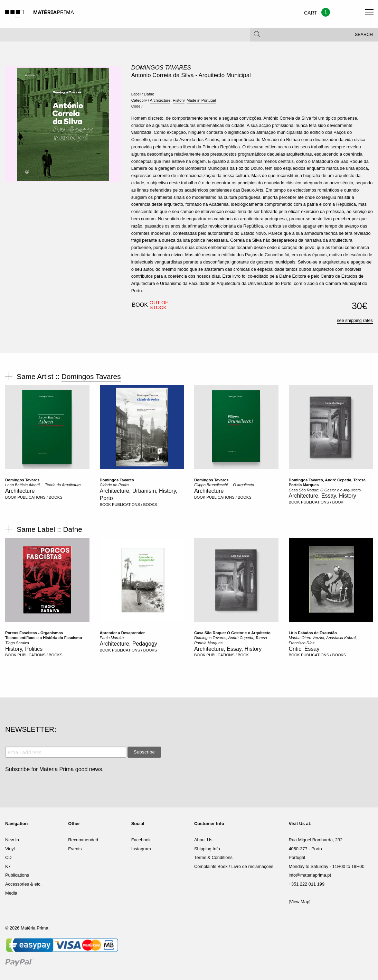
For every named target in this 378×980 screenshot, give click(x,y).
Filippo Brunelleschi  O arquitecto (224, 485)
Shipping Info (207, 849)
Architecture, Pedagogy (129, 644)
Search (364, 35)
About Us (203, 840)
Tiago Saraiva (17, 643)
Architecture (160, 100)
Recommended (83, 840)
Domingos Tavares (161, 68)
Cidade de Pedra (114, 485)
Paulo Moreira (112, 638)
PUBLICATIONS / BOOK (322, 502)
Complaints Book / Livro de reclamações (234, 866)
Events (75, 849)
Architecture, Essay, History (323, 496)
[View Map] (300, 902)
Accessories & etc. (23, 884)
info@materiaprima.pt (310, 875)
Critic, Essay (304, 649)
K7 (8, 866)
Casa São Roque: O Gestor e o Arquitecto (325, 490)
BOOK (11, 497)
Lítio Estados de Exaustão (313, 633)
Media (11, 893)
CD (8, 857)
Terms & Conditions (213, 857)
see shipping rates (355, 320)
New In (12, 840)
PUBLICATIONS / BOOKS (40, 497)
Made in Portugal (201, 100)
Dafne (149, 94)
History (179, 100)
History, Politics (24, 649)
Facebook (141, 840)
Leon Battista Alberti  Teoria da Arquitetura (43, 485)
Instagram (141, 849)
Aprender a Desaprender (122, 633)
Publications (17, 875)
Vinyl (10, 849)
